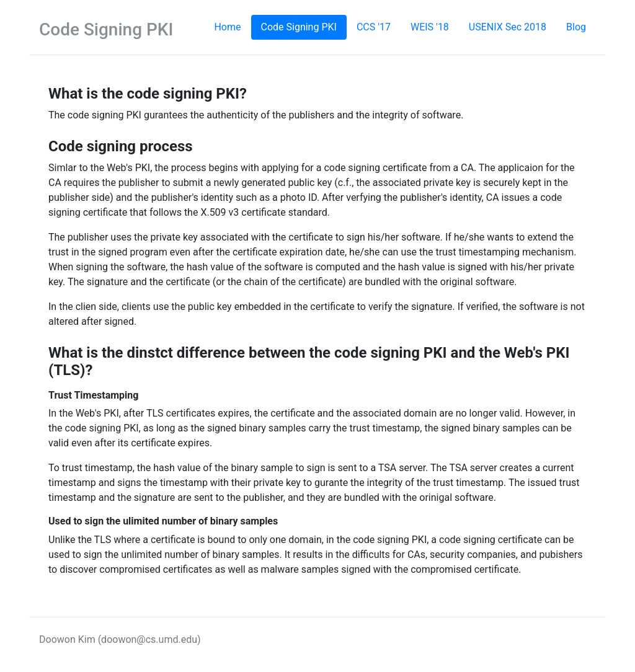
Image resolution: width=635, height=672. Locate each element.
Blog (576, 27)
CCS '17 (374, 27)
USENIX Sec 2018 (508, 27)
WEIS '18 (430, 27)
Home (232, 26)
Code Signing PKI (299, 27)
